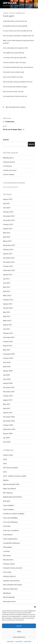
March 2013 (7, 296)
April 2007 (7, 408)
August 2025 (8, 199)
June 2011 (7, 329)
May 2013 (7, 287)
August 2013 (8, 275)
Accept (19, 626)
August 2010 (8, 346)
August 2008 (8, 371)
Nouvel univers (8, 560)
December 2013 (9, 258)
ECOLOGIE (7, 526)
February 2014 (8, 250)
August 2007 (8, 400)
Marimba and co (9, 158)
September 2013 (9, 270)
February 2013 (8, 300)
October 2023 (8, 224)
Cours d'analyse (9, 510)
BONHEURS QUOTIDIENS (12, 497)
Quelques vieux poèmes (11, 581)
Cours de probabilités (10, 518)
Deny (19, 632)
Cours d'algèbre (9, 505)
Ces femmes (7, 166)
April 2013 (7, 291)
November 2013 (9, 262)
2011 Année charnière (11, 468)
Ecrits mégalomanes (10, 539)
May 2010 (7, 350)
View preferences (19, 637)
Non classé (7, 556)
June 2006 (7, 442)
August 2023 (8, 229)
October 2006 (8, 425)
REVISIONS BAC (9, 597)
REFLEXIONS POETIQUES (16, 107)
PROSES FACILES (9, 577)
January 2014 (8, 254)
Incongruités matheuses (12, 543)
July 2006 (6, 438)
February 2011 (8, 333)
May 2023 (7, 233)
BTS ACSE (7, 501)
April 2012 (7, 316)
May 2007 (7, 404)
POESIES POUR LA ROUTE (13, 568)
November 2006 (9, 421)
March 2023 (7, 241)
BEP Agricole (8, 493)
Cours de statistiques (10, 522)
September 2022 (9, 245)
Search (6, 140)
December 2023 (9, 216)
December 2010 (9, 337)
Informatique (7, 547)
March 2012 (7, 321)
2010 (5, 464)
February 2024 (8, 212)
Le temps (6, 551)
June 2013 (7, 283)
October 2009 (8, 358)
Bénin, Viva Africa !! (9, 489)
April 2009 (7, 367)
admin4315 (20, 13)
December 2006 (9, 417)
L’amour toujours (9, 174)
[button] (35, 607)
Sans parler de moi (9, 602)
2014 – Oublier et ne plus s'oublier (15, 476)
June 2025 (7, 208)
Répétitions (7, 593)
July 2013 (6, 279)
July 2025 (6, 204)
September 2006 (9, 429)
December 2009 (9, 354)
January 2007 (8, 413)
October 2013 (8, 266)
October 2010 (8, 342)
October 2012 (8, 308)
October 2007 (8, 396)
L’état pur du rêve (9, 162)
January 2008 (8, 383)
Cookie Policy (10, 641)
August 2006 (8, 434)
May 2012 (7, 312)
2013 (5, 472)
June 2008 (7, 379)
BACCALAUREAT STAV (11, 484)
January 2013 (8, 304)
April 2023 (7, 237)
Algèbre (6, 480)
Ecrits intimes (8, 535)
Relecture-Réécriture (10, 589)
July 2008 (6, 375)
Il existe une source (10, 170)
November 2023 (9, 220)
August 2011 (8, 325)
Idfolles (10, 3)
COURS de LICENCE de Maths (14, 514)
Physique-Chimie (9, 564)
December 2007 (9, 388)
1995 (5, 459)
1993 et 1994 (8, 455)
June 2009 (7, 362)
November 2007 (9, 392)
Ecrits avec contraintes (11, 530)
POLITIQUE (7, 572)
